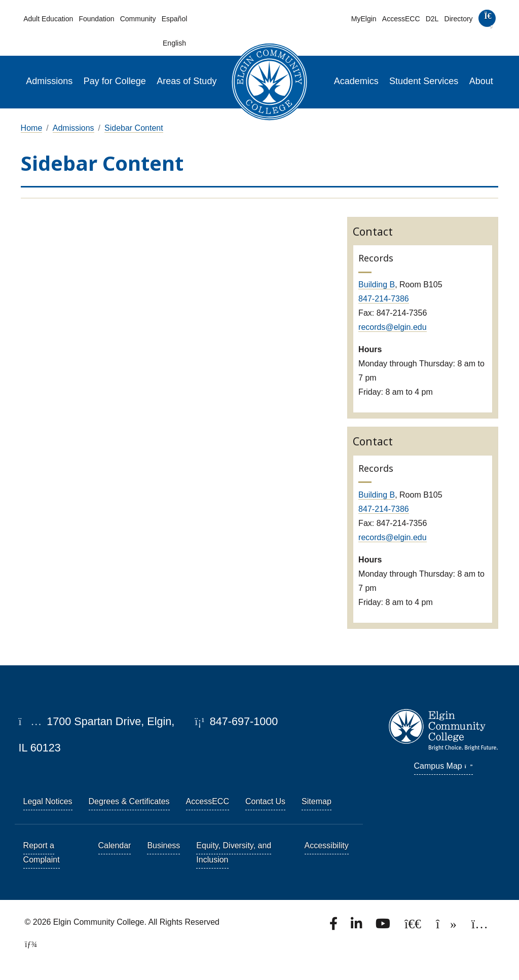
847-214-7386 (384, 299)
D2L (432, 19)
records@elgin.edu (393, 327)
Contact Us (265, 801)
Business (163, 845)
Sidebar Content (134, 128)
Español (175, 19)
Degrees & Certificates (129, 801)
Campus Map (443, 766)
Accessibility (327, 845)
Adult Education (48, 19)
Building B (377, 285)
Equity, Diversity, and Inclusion (234, 853)
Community (138, 19)
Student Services (424, 81)
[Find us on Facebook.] (335, 927)
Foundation (96, 19)
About (481, 81)
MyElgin (364, 19)
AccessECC (401, 19)
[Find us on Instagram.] (480, 927)
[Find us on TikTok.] (447, 927)
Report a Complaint (42, 853)
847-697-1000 (236, 721)
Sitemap (317, 801)
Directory (459, 19)
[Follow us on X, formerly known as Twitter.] (414, 927)
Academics (356, 81)
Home (32, 128)
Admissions (49, 81)
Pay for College (115, 81)
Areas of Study (187, 81)
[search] (487, 21)
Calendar (115, 845)
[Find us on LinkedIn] (357, 927)
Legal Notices (48, 801)
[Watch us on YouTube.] (384, 927)
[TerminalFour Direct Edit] (28, 944)
